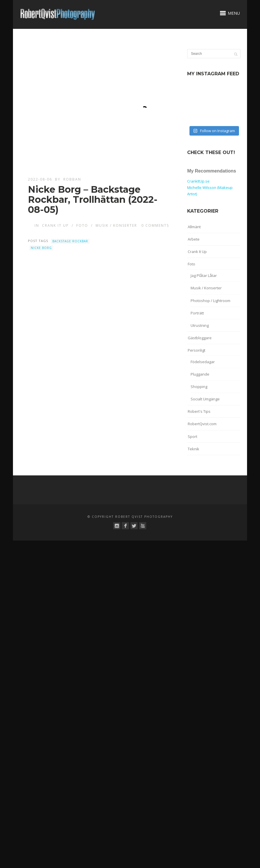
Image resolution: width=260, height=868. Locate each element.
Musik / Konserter (116, 225)
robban (72, 179)
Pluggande (200, 374)
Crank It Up (55, 225)
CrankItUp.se (198, 181)
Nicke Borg (41, 248)
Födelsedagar (203, 362)
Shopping (199, 387)
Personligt (197, 350)
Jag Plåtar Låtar (204, 275)
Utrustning (200, 325)
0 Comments (155, 225)
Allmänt (194, 227)
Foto (82, 225)
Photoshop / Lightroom (210, 301)
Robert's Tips (199, 411)
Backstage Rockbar (70, 241)
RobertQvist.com (202, 424)
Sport (192, 436)
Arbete (194, 239)
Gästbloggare (200, 338)
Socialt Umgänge (205, 399)
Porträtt (197, 313)
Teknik (193, 449)
